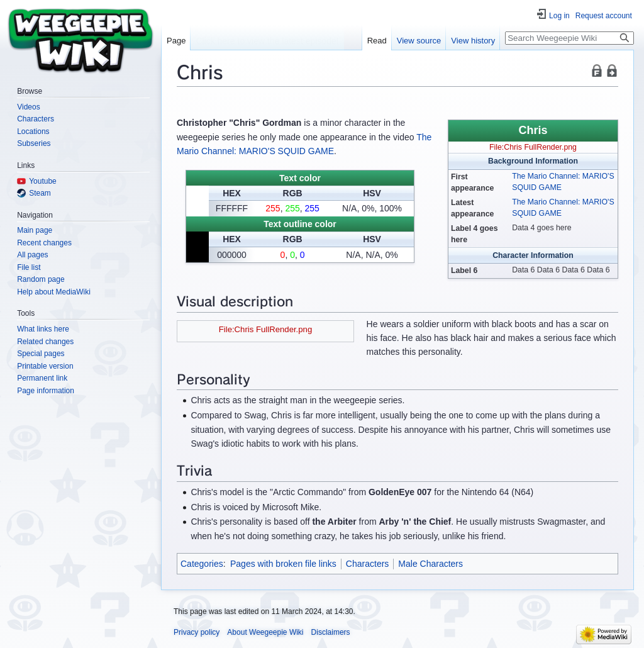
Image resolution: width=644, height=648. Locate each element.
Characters (367, 564)
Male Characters (430, 564)
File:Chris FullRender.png (533, 147)
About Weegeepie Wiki (265, 632)
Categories (202, 564)
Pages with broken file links (283, 564)
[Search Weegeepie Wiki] (569, 38)
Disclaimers (331, 632)
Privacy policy (197, 632)
